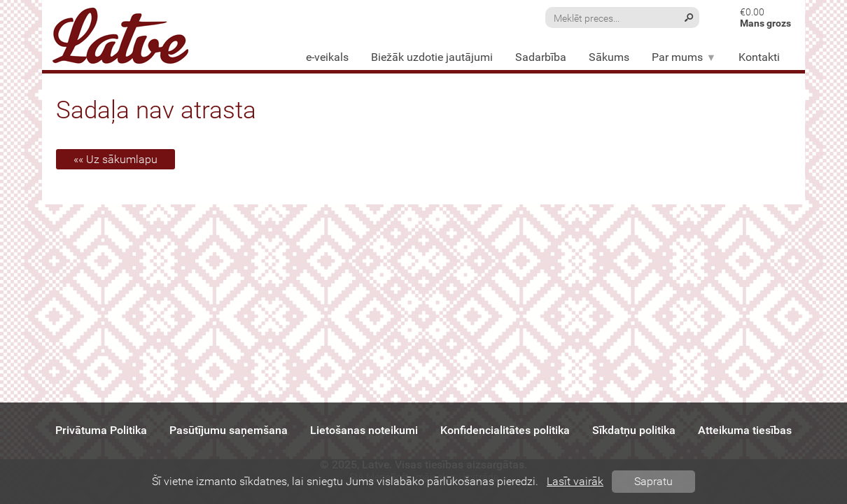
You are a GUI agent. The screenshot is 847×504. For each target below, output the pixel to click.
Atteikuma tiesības (745, 430)
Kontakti (759, 57)
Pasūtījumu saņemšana (229, 430)
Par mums (684, 57)
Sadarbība (541, 57)
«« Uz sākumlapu (115, 159)
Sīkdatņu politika (634, 430)
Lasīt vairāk (575, 481)
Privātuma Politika (101, 430)
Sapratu (653, 481)
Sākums (609, 57)
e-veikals (327, 57)
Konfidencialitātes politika (505, 430)
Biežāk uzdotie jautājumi (432, 57)
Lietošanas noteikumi (364, 430)
